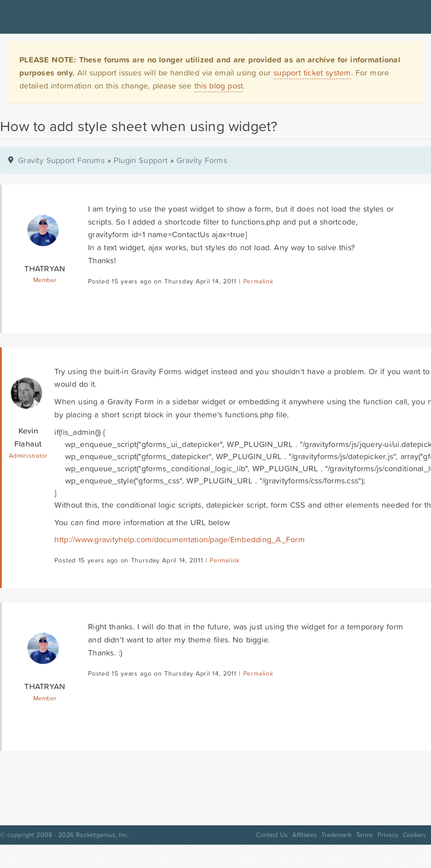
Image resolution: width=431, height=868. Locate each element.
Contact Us (272, 835)
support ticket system (312, 73)
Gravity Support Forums (61, 160)
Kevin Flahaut (28, 437)
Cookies (414, 835)
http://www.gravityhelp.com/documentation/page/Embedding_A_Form (180, 539)
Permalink (258, 281)
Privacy (388, 835)
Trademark (336, 835)
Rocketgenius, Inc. (102, 835)
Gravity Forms (202, 160)
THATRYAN (45, 268)
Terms (365, 835)
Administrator (28, 456)
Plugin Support (141, 160)
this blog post (219, 86)
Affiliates (305, 835)
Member (45, 280)
